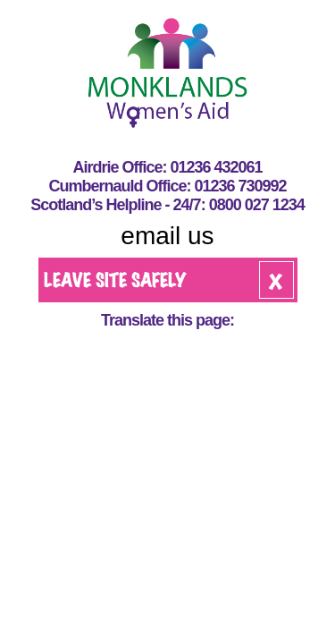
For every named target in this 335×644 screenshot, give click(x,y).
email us (167, 236)
